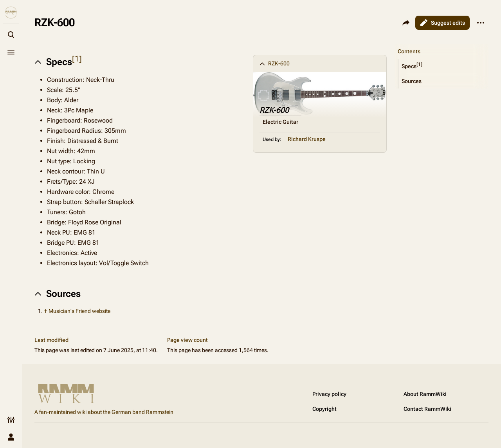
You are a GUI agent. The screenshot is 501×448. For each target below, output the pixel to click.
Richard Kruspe (307, 139)
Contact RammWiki (427, 409)
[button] (443, 66)
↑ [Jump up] (46, 311)
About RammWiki (425, 394)
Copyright (324, 409)
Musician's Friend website (79, 311)
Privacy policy (329, 394)
